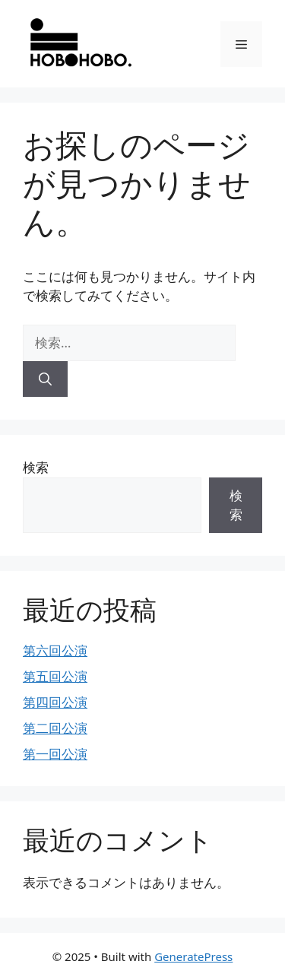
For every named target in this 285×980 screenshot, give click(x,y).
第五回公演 (55, 676)
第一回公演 (55, 754)
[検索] (45, 379)
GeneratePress (193, 956)
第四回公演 (55, 702)
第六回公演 (55, 650)
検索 (36, 467)
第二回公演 (55, 728)
